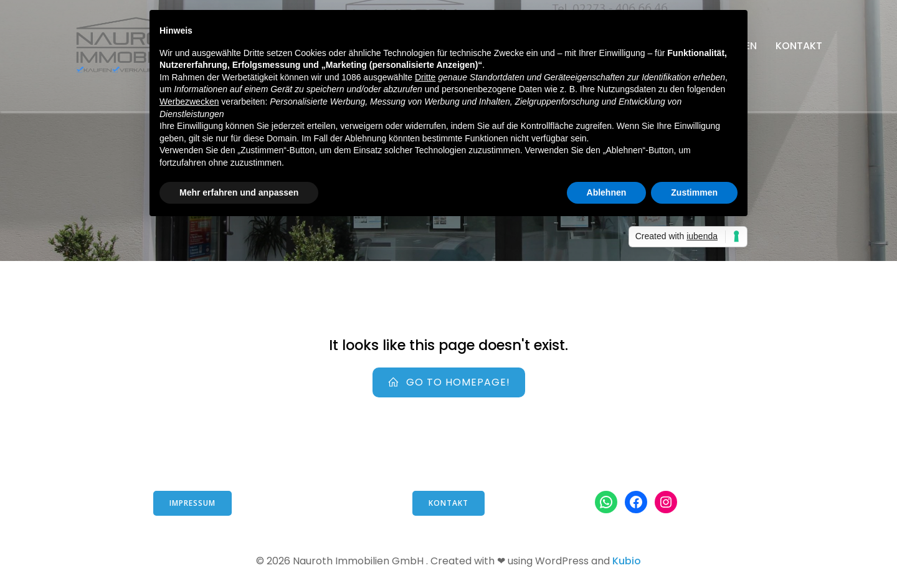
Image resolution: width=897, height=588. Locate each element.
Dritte (425, 77)
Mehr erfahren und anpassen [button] (239, 192)
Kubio (627, 561)
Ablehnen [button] (607, 192)
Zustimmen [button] (694, 192)
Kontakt (799, 46)
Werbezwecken (189, 102)
